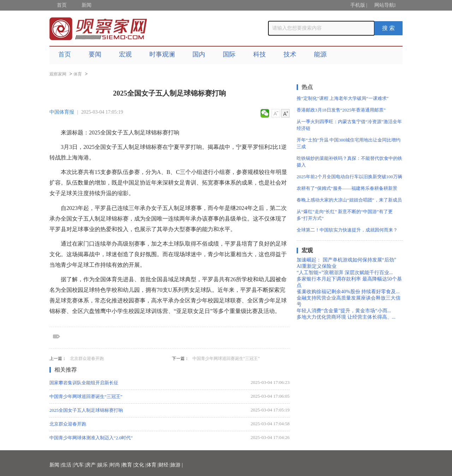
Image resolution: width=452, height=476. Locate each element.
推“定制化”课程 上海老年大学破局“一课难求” (343, 98)
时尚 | (116, 465)
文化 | (140, 465)
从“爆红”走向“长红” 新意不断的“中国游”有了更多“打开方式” (345, 215)
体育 (78, 74)
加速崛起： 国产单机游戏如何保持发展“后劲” (346, 260)
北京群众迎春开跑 (87, 358)
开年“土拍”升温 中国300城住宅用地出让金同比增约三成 (349, 143)
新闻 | (55, 465)
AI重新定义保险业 (317, 266)
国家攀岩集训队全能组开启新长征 (84, 383)
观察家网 (58, 74)
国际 (229, 54)
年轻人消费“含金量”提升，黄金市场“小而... (344, 311)
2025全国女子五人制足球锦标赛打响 (86, 410)
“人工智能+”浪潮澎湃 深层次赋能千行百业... (345, 273)
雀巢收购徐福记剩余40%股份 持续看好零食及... (348, 292)
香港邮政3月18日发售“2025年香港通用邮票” (341, 110)
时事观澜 (162, 54)
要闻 (95, 54)
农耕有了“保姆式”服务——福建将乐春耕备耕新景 (347, 188)
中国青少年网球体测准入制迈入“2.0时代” (91, 438)
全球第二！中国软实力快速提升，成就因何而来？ (347, 230)
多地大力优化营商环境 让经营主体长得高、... (346, 317)
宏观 (125, 54)
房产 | (92, 465)
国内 (199, 54)
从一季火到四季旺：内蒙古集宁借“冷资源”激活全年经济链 (349, 125)
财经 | (165, 465)
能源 (320, 54)
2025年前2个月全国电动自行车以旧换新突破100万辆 (349, 177)
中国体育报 (62, 112)
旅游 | (177, 465)
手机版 (358, 5)
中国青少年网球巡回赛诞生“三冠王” (226, 358)
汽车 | (80, 465)
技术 (290, 54)
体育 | (153, 465)
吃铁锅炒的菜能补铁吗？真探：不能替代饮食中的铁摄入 (349, 162)
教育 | (128, 465)
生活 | (67, 465)
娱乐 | (104, 465)
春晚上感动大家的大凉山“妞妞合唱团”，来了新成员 (349, 200)
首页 (62, 5)
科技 (260, 54)
